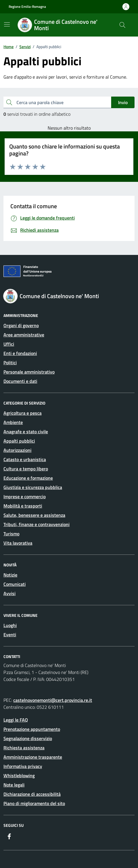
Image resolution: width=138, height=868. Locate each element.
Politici (10, 363)
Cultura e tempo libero (26, 469)
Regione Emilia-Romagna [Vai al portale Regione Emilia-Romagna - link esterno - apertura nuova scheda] (27, 7)
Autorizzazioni (17, 450)
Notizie (10, 575)
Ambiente (13, 422)
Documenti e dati (20, 381)
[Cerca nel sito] (122, 25)
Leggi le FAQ (16, 720)
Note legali (14, 785)
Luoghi (10, 625)
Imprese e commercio (25, 496)
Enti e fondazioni (20, 353)
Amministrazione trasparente (33, 757)
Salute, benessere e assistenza (34, 515)
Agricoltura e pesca (23, 413)
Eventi (10, 635)
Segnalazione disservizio (28, 738)
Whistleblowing (19, 775)
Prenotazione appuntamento (32, 729)
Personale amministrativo (29, 372)
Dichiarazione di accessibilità (32, 794)
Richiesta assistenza (24, 748)
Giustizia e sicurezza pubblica (33, 487)
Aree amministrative (24, 335)
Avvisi (10, 593)
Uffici (9, 344)
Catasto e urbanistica (25, 459)
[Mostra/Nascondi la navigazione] (7, 24)
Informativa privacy (23, 766)
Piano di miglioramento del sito (34, 803)
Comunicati (15, 584)
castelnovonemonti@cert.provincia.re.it (53, 700)
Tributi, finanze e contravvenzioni (37, 524)
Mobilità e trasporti (23, 506)
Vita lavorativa (18, 543)
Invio (123, 102)
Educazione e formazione (28, 478)
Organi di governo (21, 325)
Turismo (11, 534)
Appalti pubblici (19, 441)
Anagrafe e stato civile (26, 432)
